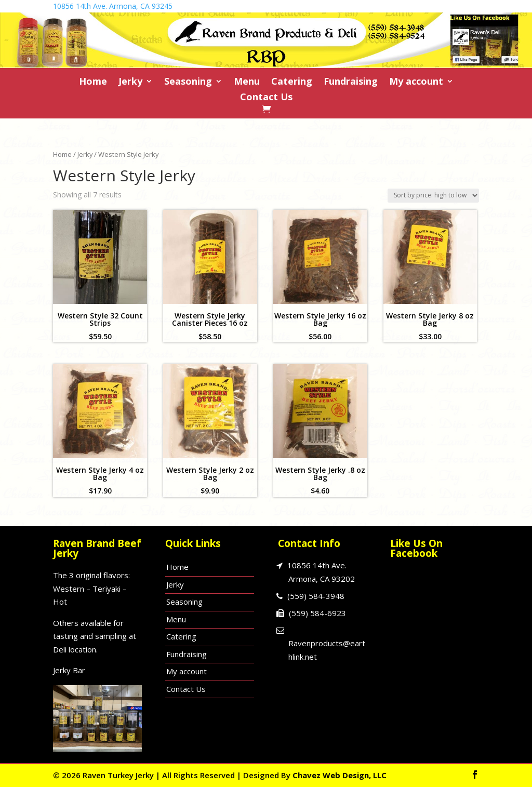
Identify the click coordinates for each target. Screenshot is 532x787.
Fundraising (351, 82)
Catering (292, 82)
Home (93, 82)
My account (416, 82)
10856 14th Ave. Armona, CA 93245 (113, 6)
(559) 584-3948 (316, 596)
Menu (247, 82)
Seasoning (188, 82)
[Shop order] (433, 196)
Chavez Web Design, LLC (340, 775)
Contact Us (266, 98)
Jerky (130, 82)
